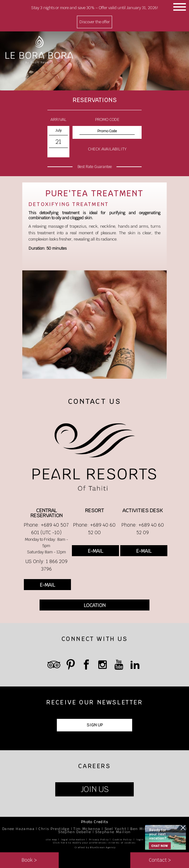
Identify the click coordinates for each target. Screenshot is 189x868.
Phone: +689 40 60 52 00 (94, 529)
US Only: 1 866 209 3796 (46, 565)
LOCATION (95, 605)
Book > (29, 860)
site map (51, 840)
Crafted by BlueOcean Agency (95, 847)
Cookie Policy (122, 840)
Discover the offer (95, 22)
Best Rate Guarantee (95, 167)
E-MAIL (47, 585)
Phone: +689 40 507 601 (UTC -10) (46, 529)
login (140, 840)
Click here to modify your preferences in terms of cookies (94, 843)
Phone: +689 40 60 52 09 (143, 529)
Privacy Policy (99, 840)
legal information (73, 840)
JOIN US (95, 789)
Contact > (160, 860)
